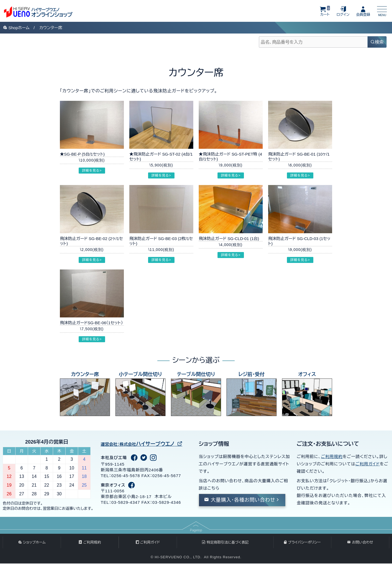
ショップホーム (32, 542)
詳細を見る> (92, 171)
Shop (16, 28)
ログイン (343, 11)
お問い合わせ (360, 542)
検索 (377, 42)
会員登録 (363, 11)
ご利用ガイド (367, 464)
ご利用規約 (332, 457)
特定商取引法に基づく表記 (225, 542)
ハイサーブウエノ (143, 444)
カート (325, 11)
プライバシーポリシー (302, 542)
